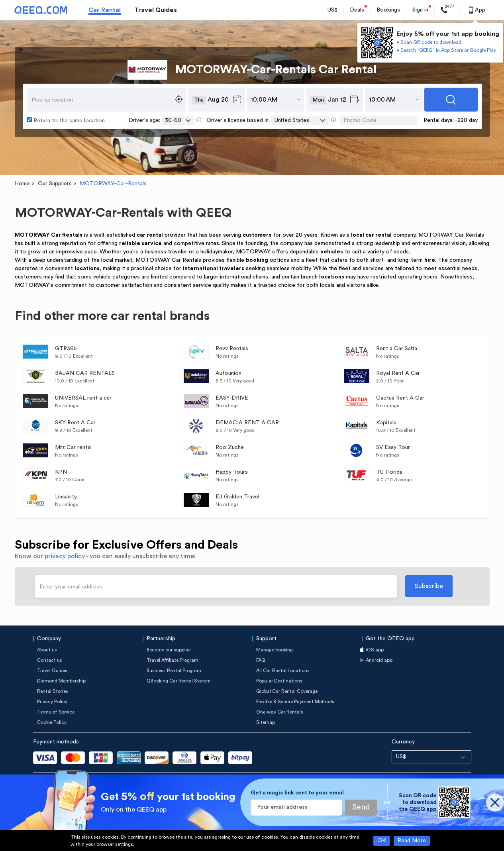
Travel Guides (156, 10)
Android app (379, 660)
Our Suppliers (55, 184)
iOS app (375, 650)
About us (47, 650)
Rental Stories (53, 691)
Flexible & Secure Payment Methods (295, 702)
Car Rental (105, 10)
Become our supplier (169, 650)
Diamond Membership (61, 681)
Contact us (50, 660)
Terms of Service (56, 712)
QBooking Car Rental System (179, 681)
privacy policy (65, 556)
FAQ (261, 660)
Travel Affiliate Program (173, 660)
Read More (412, 841)
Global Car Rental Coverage (287, 691)
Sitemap (266, 722)
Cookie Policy (52, 722)
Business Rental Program (174, 671)
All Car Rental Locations (283, 671)
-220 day (466, 120)
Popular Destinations (279, 681)
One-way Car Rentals (280, 712)
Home (22, 184)
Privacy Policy (52, 702)
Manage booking (275, 650)
